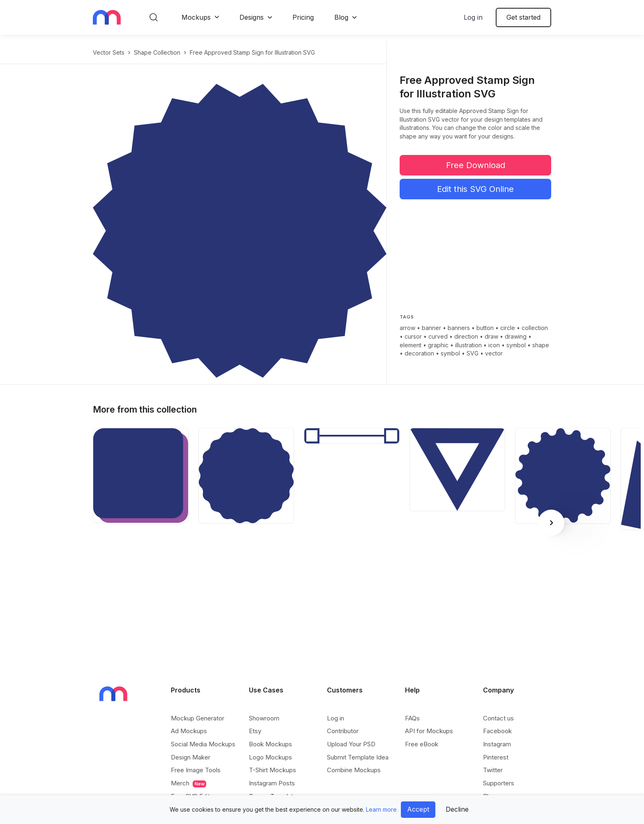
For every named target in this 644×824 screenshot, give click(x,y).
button (485, 328)
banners (459, 328)
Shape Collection (157, 52)
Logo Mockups (270, 757)
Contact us (498, 718)
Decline (457, 809)
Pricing (303, 17)
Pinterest (496, 757)
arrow (407, 328)
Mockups (196, 17)
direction (466, 336)
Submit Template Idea (358, 757)
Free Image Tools (196, 770)
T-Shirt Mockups (273, 770)
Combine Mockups (354, 770)
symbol (516, 345)
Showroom (264, 718)
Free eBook (422, 744)
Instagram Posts (272, 783)
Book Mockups (270, 744)
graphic (438, 345)
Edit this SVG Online (475, 189)
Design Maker (191, 757)
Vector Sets (109, 52)
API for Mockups (429, 731)
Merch (189, 783)
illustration (468, 345)
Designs (252, 17)
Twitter (493, 770)
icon (494, 345)
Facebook (497, 731)
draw (491, 336)
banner (431, 328)
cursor (413, 336)
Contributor (343, 731)
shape (541, 345)
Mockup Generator (198, 718)
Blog (341, 17)
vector (494, 353)
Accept (418, 809)
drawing (516, 336)
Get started (523, 17)
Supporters (499, 783)
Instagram (497, 744)
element (411, 345)
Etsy (255, 731)
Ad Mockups (189, 731)
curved (438, 336)
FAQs (412, 718)
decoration (419, 353)
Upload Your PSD (351, 744)
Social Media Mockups (203, 744)
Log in (473, 17)
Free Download (476, 165)
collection (535, 328)
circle (508, 328)
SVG (473, 353)
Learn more (381, 809)
